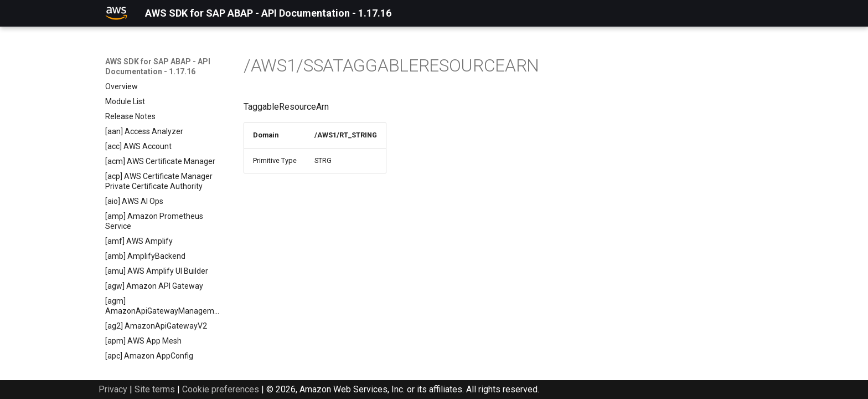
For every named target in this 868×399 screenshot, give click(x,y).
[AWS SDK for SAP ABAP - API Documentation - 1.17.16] (116, 13)
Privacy (113, 389)
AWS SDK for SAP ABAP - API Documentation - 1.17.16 (158, 66)
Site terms (155, 389)
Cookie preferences (221, 389)
